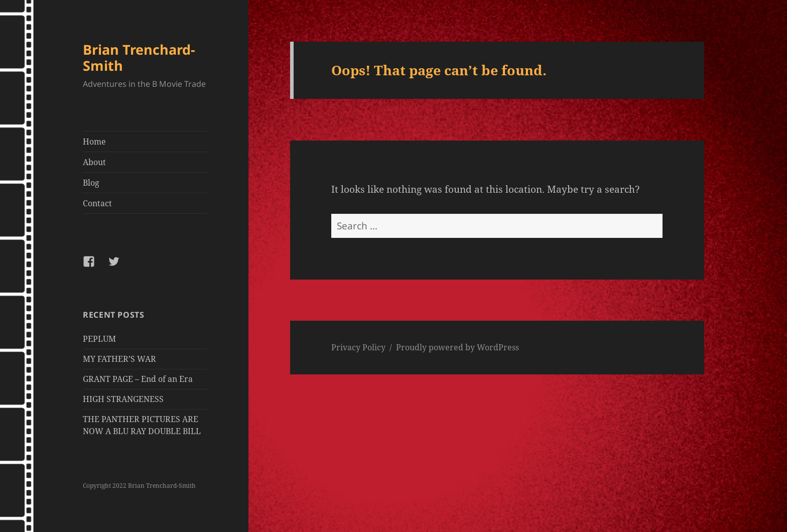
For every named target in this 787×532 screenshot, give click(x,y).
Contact (97, 203)
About (94, 162)
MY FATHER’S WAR (119, 359)
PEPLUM (99, 339)
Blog (91, 183)
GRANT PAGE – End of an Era (138, 379)
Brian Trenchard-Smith (139, 57)
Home (94, 142)
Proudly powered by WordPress (457, 347)
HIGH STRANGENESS (123, 399)
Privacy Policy (358, 347)
